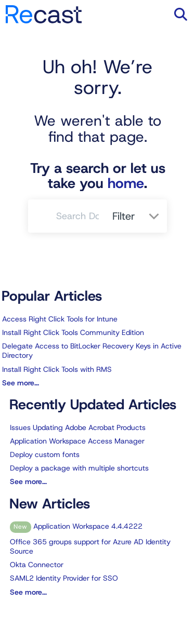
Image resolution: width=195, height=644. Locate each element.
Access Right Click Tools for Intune (60, 319)
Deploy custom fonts (45, 454)
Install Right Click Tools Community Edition (73, 332)
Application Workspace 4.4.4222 (76, 526)
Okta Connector (37, 565)
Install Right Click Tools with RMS (57, 369)
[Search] (42, 216)
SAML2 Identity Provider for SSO (64, 578)
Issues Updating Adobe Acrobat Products (78, 427)
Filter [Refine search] (125, 216)
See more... (21, 383)
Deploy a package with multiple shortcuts (79, 468)
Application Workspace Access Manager (77, 441)
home (126, 183)
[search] (79, 216)
